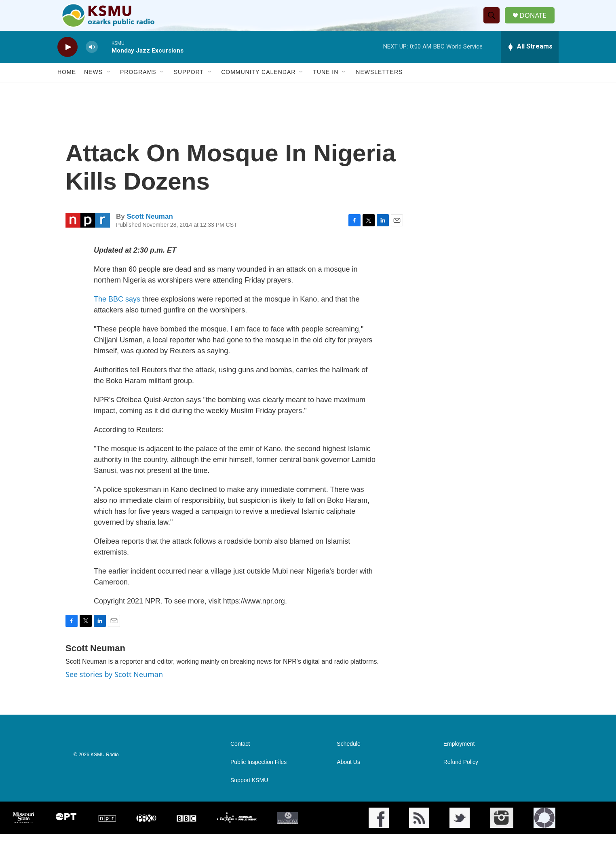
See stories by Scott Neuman (114, 686)
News (93, 84)
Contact (240, 756)
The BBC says (117, 311)
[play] (68, 59)
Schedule (348, 756)
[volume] (92, 59)
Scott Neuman (150, 229)
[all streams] (530, 59)
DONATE (536, 21)
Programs (138, 84)
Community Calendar (258, 84)
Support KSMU (249, 792)
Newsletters (379, 84)
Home (67, 84)
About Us (348, 774)
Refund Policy (461, 774)
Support (189, 84)
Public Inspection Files (258, 774)
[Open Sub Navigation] (109, 84)
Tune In (326, 84)
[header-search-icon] (494, 21)
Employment (459, 756)
